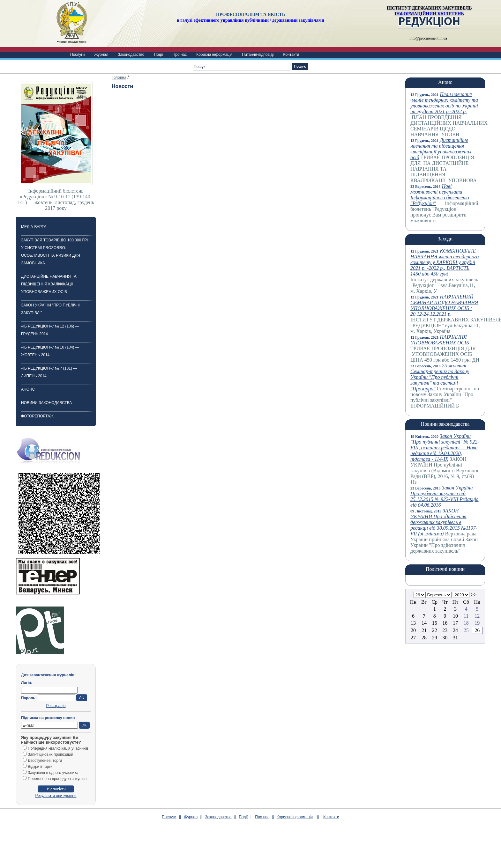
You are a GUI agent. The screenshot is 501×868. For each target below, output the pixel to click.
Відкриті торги (40, 767)
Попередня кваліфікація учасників (58, 748)
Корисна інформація (214, 55)
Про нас (180, 55)
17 (455, 623)
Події (159, 55)
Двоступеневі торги (45, 761)
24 (455, 630)
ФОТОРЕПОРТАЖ (37, 416)
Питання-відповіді (258, 55)
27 (413, 638)
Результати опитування (56, 796)
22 (435, 630)
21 (424, 630)
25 (466, 630)
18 (466, 623)
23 (445, 630)
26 (477, 630)
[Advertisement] (250, 852)
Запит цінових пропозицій (51, 754)
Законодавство (131, 55)
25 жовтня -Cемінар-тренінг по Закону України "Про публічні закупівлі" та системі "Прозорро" (440, 377)
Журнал (101, 55)
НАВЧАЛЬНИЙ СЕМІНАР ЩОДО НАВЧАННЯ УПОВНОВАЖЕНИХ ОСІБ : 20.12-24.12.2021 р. (444, 305)
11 (466, 616)
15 (435, 623)
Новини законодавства (46, 403)
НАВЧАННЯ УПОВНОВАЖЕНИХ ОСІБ (440, 340)
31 (455, 638)
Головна (119, 77)
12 (477, 616)
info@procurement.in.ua (428, 38)
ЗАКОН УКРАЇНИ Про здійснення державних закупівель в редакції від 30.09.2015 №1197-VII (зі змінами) (444, 522)
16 (445, 623)
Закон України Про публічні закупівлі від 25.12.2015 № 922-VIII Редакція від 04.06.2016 (445, 496)
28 (424, 638)
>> (474, 595)
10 (455, 616)
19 (477, 623)
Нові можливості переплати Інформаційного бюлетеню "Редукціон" (440, 195)
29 (435, 638)
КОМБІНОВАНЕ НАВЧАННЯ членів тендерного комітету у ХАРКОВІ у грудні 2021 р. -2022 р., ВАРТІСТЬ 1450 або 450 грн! (445, 262)
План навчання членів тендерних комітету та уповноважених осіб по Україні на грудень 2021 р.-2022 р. (444, 103)
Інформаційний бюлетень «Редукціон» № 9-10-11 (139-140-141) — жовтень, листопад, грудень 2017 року (56, 199)
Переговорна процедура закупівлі (58, 779)
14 (424, 623)
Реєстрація (56, 706)
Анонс (28, 389)
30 (445, 638)
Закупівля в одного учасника (53, 773)
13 (413, 623)
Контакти (291, 55)
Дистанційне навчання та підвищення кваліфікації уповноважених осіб (49, 284)
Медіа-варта (34, 227)
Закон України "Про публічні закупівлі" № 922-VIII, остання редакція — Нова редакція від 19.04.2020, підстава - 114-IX (445, 448)
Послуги (77, 55)
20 (413, 630)
